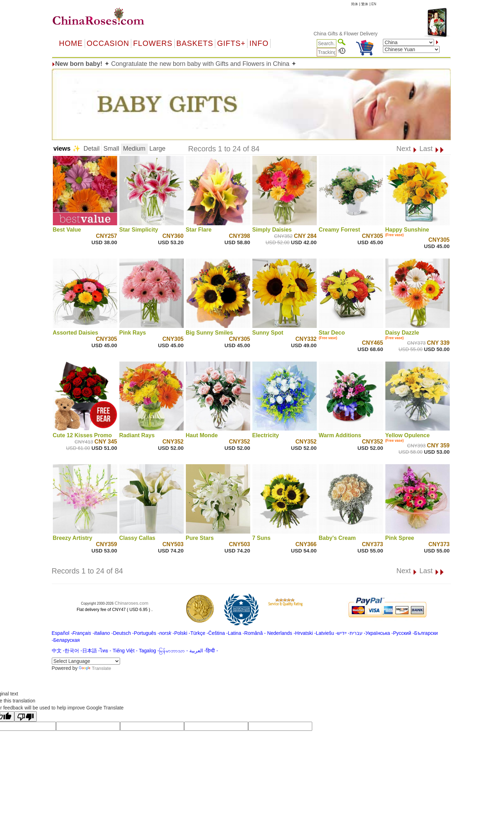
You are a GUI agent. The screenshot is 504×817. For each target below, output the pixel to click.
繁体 (365, 4)
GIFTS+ (231, 43)
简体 (355, 4)
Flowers (153, 43)
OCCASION (108, 43)
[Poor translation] (26, 716)
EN (374, 4)
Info (259, 43)
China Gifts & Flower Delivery (362, 34)
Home (71, 43)
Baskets (195, 43)
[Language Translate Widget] (86, 661)
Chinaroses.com (131, 603)
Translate (95, 668)
